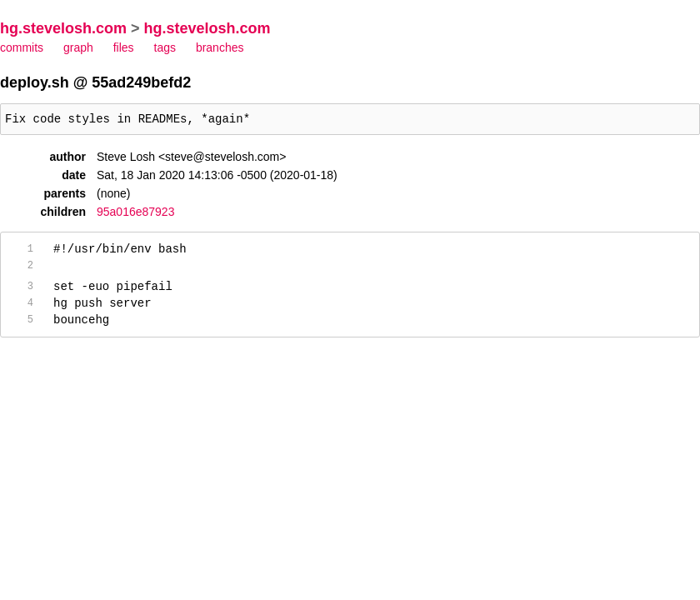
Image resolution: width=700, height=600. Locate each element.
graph (78, 47)
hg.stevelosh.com (63, 28)
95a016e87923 (135, 214)
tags (165, 47)
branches (220, 47)
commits (22, 47)
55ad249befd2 (141, 82)
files (124, 47)
